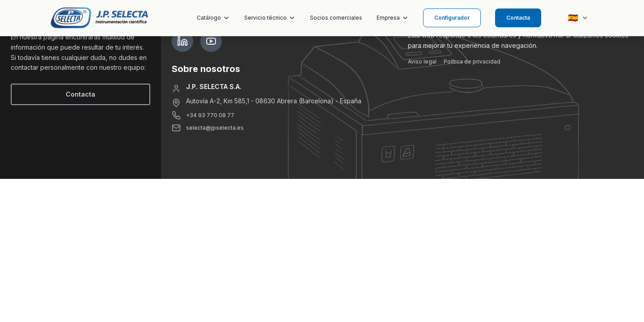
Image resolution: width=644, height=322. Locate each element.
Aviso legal (422, 61)
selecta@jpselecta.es (215, 128)
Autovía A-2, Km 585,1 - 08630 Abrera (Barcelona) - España (274, 101)
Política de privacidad (472, 61)
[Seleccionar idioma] (578, 18)
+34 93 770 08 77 (210, 115)
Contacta (518, 18)
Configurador (452, 18)
